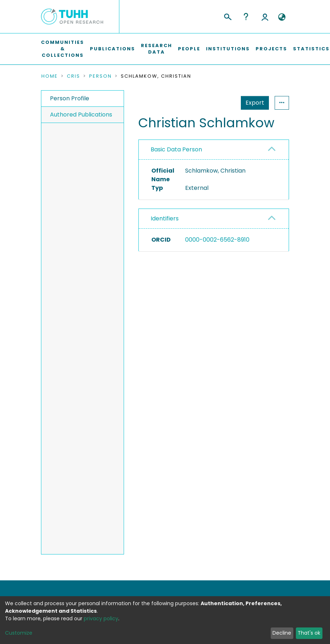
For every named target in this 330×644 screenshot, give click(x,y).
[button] (282, 17)
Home (50, 76)
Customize (19, 633)
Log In (265, 17)
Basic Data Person (176, 149)
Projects (271, 49)
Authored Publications (81, 115)
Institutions (228, 49)
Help (246, 17)
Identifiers (165, 218)
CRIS (74, 76)
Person (100, 76)
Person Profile (70, 98)
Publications (113, 49)
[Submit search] (227, 16)
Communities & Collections (63, 49)
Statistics (253, 103)
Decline (282, 633)
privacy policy (101, 618)
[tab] (214, 150)
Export (220, 103)
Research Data (157, 49)
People (189, 49)
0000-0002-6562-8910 (217, 240)
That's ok (309, 633)
